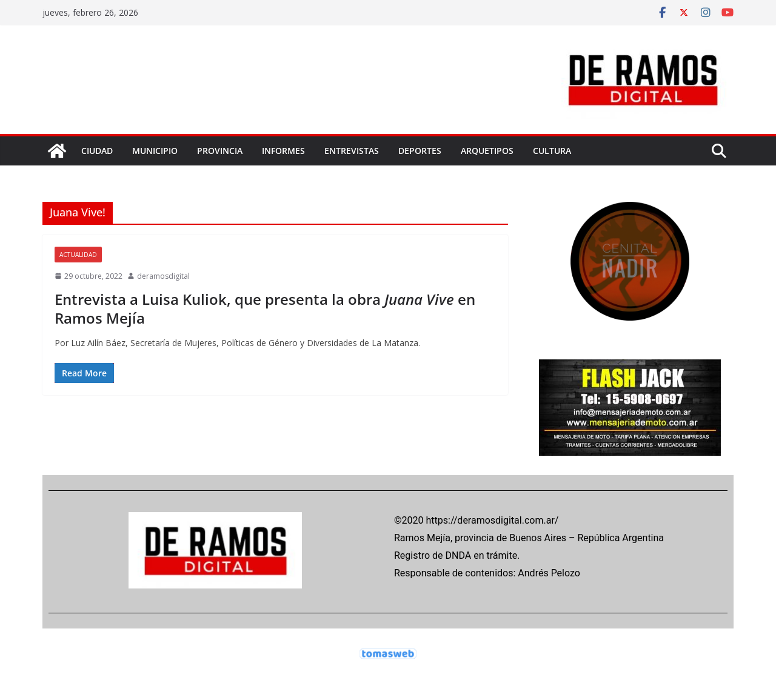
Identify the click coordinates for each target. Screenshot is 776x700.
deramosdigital (163, 276)
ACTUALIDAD (78, 255)
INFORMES (283, 151)
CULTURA (552, 151)
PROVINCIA (220, 151)
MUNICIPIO (155, 151)
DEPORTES (420, 151)
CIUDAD (97, 151)
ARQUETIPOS (487, 151)
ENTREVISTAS (352, 151)
